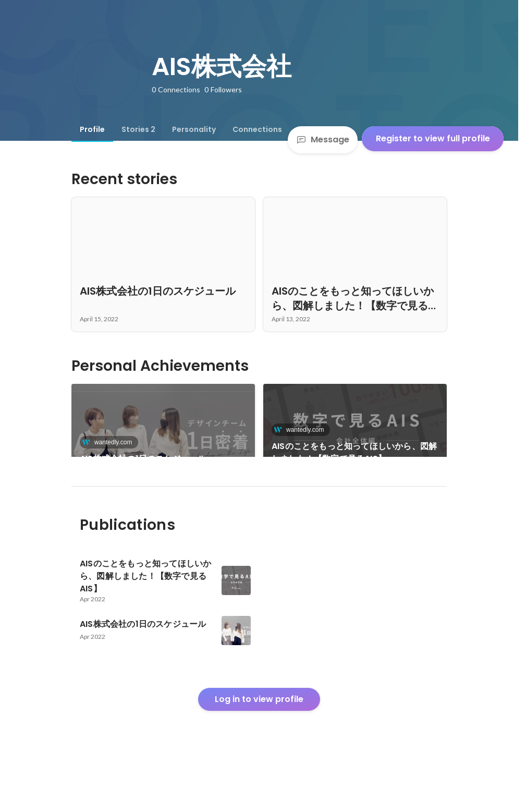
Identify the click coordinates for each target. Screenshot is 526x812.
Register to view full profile (433, 138)
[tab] (92, 129)
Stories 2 (138, 129)
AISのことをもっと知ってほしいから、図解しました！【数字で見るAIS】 (354, 452)
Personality (194, 129)
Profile (92, 129)
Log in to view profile (259, 735)
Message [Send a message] (323, 140)
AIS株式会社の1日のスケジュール (143, 459)
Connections (257, 129)
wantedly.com (110, 442)
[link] (163, 434)
